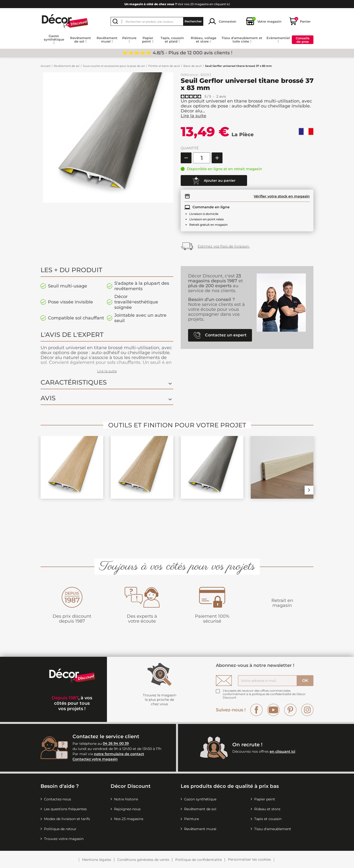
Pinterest (290, 710)
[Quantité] (202, 158)
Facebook (256, 710)
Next (309, 490)
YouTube (273, 710)
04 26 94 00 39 (116, 744)
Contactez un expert (220, 335)
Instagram (307, 710)
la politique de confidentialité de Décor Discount (264, 696)
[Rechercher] (157, 21)
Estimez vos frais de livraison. (224, 246)
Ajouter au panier (214, 181)
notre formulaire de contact (119, 754)
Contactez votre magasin (95, 759)
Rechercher (193, 21)
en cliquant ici (282, 751)
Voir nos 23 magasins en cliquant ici (177, 4)
